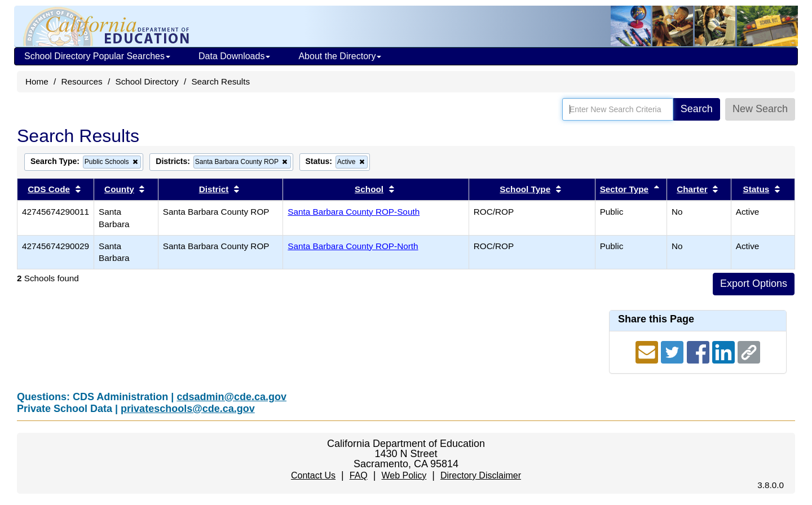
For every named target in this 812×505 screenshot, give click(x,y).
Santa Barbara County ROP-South (354, 212)
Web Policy (404, 475)
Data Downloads (234, 56)
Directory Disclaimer (481, 475)
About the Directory (340, 56)
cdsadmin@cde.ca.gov (231, 397)
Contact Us (313, 475)
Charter (692, 189)
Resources (82, 81)
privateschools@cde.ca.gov (188, 409)
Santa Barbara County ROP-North (353, 246)
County (119, 189)
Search (697, 109)
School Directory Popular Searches (97, 56)
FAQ (359, 475)
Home (37, 81)
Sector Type (624, 189)
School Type (525, 189)
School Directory (147, 81)
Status (756, 189)
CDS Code (49, 189)
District (214, 189)
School (369, 189)
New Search (760, 109)
